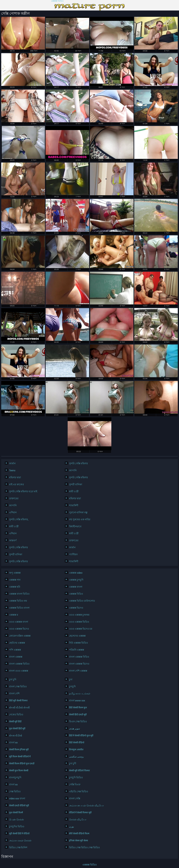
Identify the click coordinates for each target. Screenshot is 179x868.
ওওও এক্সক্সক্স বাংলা (19, 622)
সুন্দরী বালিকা (76, 484)
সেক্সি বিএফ (75, 785)
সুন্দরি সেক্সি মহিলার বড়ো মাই (23, 491)
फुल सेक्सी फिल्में (16, 813)
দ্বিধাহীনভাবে (75, 526)
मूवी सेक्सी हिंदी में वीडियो (19, 834)
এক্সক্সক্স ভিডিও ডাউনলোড (82, 601)
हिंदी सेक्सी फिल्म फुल (78, 708)
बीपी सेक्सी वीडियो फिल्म (79, 834)
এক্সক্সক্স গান (15, 580)
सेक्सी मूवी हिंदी (15, 722)
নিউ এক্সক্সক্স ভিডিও (78, 643)
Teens (12, 470)
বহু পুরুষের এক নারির (80, 519)
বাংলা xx (13, 743)
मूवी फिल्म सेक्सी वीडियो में (20, 757)
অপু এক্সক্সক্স (15, 573)
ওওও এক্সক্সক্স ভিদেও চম (81, 629)
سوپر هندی (75, 729)
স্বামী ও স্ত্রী (74, 491)
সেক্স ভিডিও (15, 792)
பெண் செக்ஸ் (17, 820)
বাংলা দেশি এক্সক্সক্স (78, 671)
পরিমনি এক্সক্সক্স (77, 650)
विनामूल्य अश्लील (76, 750)
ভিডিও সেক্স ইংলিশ (18, 848)
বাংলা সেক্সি (75, 799)
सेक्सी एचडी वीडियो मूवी (19, 806)
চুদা (71, 680)
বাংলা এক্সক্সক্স (16, 657)
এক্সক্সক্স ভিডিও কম (18, 601)
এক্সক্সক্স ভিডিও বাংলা (19, 608)
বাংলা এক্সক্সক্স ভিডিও (19, 664)
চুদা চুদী (73, 764)
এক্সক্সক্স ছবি (15, 587)
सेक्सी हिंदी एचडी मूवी (78, 715)
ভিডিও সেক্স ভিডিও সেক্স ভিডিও (84, 848)
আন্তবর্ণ (13, 540)
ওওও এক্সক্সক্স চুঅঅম (79, 615)
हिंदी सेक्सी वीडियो (77, 743)
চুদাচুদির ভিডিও (17, 827)
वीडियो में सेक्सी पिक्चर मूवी (80, 813)
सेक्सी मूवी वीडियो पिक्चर (79, 771)
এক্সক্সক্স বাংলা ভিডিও (19, 594)
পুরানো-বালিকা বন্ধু (78, 512)
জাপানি (73, 470)
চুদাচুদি (72, 687)
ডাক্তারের (14, 498)
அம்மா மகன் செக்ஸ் (20, 841)
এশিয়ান (13, 512)
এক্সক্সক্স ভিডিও (57, 1)
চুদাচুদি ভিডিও (76, 778)
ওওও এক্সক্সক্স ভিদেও (19, 629)
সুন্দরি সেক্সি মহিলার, (19, 519)
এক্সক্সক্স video (76, 573)
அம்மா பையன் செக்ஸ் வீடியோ (86, 806)
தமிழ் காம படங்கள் (80, 694)
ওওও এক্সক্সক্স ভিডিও (79, 622)
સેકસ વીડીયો (16, 736)
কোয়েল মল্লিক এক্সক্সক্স (20, 636)
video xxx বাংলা (17, 799)
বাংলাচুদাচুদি (15, 778)
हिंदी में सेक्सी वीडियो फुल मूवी (81, 736)
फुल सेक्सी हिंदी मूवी (17, 729)
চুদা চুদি (13, 680)
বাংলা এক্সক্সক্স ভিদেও (79, 664)
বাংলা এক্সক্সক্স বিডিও (79, 657)
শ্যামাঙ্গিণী (74, 505)
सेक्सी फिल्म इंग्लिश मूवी (19, 750)
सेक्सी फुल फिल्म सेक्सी (19, 771)
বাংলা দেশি (14, 694)
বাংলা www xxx (77, 701)
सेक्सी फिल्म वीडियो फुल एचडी (22, 764)
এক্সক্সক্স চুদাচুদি (76, 580)
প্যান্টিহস (73, 554)
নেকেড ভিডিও (16, 715)
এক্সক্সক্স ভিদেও (76, 608)
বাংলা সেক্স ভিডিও (18, 687)
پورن (71, 827)
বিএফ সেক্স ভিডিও (78, 722)
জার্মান (12, 463)
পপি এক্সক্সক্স (15, 650)
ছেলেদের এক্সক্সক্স (77, 636)
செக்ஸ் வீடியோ (78, 820)
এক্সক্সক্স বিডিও (76, 594)
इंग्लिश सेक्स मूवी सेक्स (78, 841)
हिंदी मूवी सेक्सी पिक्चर (18, 701)
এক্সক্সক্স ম (14, 615)
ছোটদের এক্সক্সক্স (17, 643)
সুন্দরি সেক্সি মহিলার (78, 463)
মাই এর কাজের (17, 484)
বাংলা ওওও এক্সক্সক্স (19, 671)
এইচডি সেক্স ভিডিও (79, 792)
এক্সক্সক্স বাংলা (76, 587)
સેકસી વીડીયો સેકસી (19, 708)
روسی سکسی (76, 757)
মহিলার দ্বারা (15, 477)
